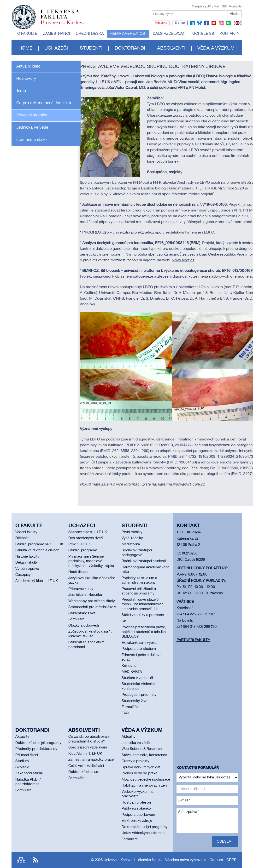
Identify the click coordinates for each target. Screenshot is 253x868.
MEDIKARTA (132, 672)
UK (209, 7)
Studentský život (82, 613)
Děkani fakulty (27, 563)
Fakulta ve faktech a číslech (37, 550)
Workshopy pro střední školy (92, 601)
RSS (35, 860)
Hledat (235, 14)
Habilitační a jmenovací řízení (144, 786)
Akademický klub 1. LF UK (37, 581)
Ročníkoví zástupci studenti (144, 561)
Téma (21, 91)
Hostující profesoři (136, 803)
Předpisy (198, 7)
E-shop (180, 23)
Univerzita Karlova (66, 25)
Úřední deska (90, 34)
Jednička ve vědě (32, 128)
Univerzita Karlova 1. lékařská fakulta (133, 860)
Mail (217, 7)
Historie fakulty (27, 557)
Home (25, 48)
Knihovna (129, 666)
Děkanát (22, 538)
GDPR (231, 860)
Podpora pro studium (139, 649)
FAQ (125, 713)
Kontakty (235, 7)
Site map (21, 860)
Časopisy (23, 575)
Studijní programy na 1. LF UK (39, 544)
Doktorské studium (84, 772)
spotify (228, 23)
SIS (224, 7)
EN (237, 26)
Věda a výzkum (216, 48)
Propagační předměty (139, 695)
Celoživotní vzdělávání (86, 766)
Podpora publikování (138, 815)
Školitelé (22, 767)
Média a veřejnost (128, 34)
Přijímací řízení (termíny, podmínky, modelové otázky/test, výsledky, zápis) (91, 561)
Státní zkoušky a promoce (143, 615)
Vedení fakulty (26, 532)
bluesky (200, 23)
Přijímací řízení (27, 755)
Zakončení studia (29, 773)
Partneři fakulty (193, 640)
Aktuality (22, 737)
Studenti (91, 48)
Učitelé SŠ (203, 34)
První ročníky (132, 532)
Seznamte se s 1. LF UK (88, 532)
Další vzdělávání (170, 34)
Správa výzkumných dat (141, 767)
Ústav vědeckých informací (143, 833)
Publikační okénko (136, 809)
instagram (221, 23)
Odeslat (225, 842)
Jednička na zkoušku (85, 595)
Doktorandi (130, 48)
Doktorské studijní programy (38, 743)
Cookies (216, 860)
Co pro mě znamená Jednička (44, 103)
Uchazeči (56, 48)
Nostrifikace (78, 572)
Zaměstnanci (56, 34)
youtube (214, 23)
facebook (207, 23)
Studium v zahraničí (137, 678)
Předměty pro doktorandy (36, 749)
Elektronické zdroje (137, 821)
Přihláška (161, 23)
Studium (22, 761)
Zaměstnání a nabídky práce (91, 760)
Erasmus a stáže (31, 140)
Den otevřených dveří (85, 538)
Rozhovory (26, 79)
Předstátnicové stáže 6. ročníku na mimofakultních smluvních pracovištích (142, 604)
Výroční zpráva (27, 569)
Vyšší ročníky (132, 538)
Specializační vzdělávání (88, 748)
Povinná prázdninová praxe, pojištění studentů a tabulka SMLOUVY (144, 632)
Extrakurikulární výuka (139, 643)
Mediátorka (131, 544)
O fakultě (27, 34)
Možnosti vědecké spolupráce (146, 780)
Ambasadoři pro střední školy (92, 607)
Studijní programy (83, 550)
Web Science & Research (142, 749)
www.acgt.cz (183, 260)
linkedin (192, 23)
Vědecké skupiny (32, 115)
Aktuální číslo (28, 66)
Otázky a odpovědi (84, 626)
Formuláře (76, 619)
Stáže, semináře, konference (144, 755)
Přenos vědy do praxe (139, 773)
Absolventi (171, 48)
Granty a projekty (135, 761)
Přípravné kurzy (81, 589)
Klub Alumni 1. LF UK (85, 754)
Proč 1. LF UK (80, 544)
